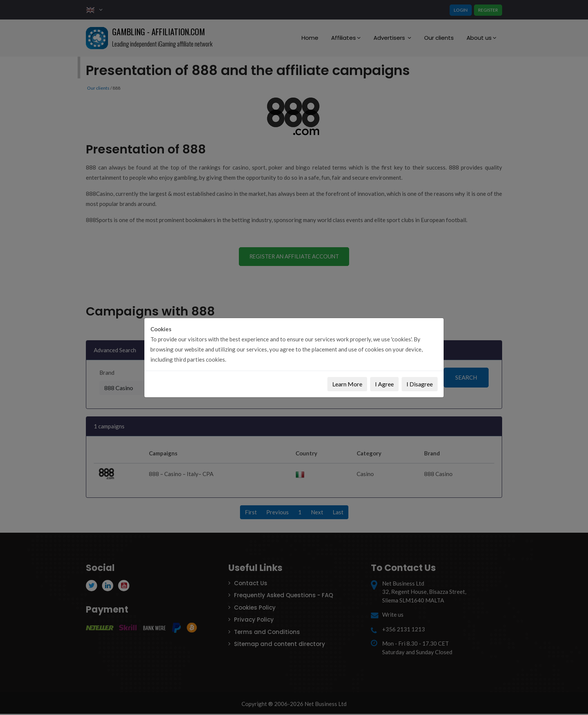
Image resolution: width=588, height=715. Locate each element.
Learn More (347, 384)
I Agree (384, 384)
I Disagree (420, 384)
